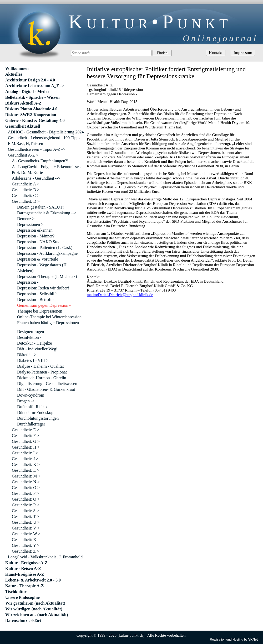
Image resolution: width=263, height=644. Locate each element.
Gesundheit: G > (26, 441)
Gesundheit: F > (25, 436)
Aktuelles (14, 74)
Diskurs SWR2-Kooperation (31, 115)
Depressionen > (30, 224)
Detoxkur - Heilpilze (34, 343)
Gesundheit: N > (26, 482)
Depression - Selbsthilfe (37, 294)
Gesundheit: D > (26, 201)
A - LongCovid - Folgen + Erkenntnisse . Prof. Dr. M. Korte (46, 170)
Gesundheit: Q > (26, 499)
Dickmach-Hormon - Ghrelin (42, 378)
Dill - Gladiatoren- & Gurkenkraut (46, 389)
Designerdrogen (31, 332)
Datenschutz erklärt (23, 620)
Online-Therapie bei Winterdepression (49, 317)
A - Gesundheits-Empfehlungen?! (40, 161)
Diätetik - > (27, 355)
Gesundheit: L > (26, 470)
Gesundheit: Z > (26, 551)
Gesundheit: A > (26, 184)
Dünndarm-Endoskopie (37, 412)
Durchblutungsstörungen (38, 418)
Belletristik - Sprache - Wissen (32, 97)
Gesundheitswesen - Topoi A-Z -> (36, 149)
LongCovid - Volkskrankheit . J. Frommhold (45, 557)
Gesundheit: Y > (26, 545)
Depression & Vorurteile (38, 259)
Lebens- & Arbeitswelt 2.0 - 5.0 (33, 580)
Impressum (243, 53)
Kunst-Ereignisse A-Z (25, 574)
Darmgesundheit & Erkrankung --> (47, 213)
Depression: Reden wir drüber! (43, 288)
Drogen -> (26, 401)
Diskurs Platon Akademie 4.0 (31, 109)
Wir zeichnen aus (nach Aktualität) (37, 615)
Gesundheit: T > (26, 516)
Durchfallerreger (31, 424)
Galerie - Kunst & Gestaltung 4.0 (35, 120)
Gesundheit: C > (26, 196)
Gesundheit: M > (26, 476)
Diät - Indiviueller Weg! (37, 349)
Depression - (28, 282)
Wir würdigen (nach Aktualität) (34, 609)
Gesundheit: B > (26, 190)
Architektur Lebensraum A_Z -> (35, 86)
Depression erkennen (35, 230)
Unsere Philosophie (22, 597)
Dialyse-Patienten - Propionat (42, 372)
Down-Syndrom (31, 395)
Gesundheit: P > (25, 493)
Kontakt (216, 53)
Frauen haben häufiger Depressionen (48, 323)
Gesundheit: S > (25, 511)
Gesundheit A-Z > (23, 155)
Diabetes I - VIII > (33, 360)
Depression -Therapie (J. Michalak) (47, 276)
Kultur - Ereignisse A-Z (26, 563)
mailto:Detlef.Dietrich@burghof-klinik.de (120, 295)
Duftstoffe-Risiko (32, 407)
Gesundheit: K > (26, 464)
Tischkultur (16, 592)
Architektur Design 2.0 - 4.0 (30, 80)
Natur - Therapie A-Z (25, 586)
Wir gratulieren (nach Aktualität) (35, 603)
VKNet (253, 640)
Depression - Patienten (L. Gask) (45, 248)
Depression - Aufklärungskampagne (47, 253)
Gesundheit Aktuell (23, 126)
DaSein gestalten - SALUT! (41, 207)
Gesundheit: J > (25, 459)
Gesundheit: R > (26, 505)
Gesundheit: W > (26, 534)
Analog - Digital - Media (27, 92)
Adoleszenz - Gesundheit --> (36, 178)
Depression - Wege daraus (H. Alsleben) (42, 268)
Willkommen (17, 68)
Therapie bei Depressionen (40, 311)
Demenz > (26, 219)
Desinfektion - (29, 337)
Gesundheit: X (24, 540)
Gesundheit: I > (25, 453)
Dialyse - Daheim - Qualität (41, 366)
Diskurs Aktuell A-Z (23, 103)
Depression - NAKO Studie (40, 242)
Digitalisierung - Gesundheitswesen (47, 384)
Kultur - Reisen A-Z (23, 568)
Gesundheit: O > (26, 488)
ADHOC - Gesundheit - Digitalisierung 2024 (46, 132)
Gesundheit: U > (26, 522)
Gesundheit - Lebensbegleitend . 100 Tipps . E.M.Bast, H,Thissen (45, 141)
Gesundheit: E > (26, 430)
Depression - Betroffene (37, 300)
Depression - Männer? (36, 236)
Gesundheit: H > (26, 447)
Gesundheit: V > (26, 528)
